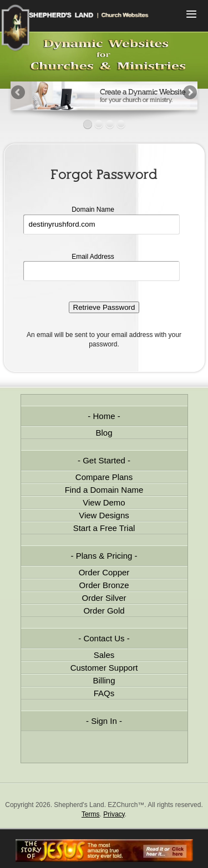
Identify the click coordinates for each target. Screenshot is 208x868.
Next (189, 93)
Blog (104, 433)
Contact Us (104, 638)
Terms (91, 814)
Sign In (104, 721)
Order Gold (104, 611)
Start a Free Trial (104, 528)
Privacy (114, 814)
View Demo (104, 502)
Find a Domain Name (104, 490)
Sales (104, 655)
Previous (19, 93)
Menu (191, 15)
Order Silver (104, 598)
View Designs (104, 515)
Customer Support (104, 668)
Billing (104, 680)
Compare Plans (104, 477)
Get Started (104, 460)
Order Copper (104, 572)
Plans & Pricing (104, 556)
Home (104, 416)
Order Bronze (104, 585)
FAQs (104, 693)
